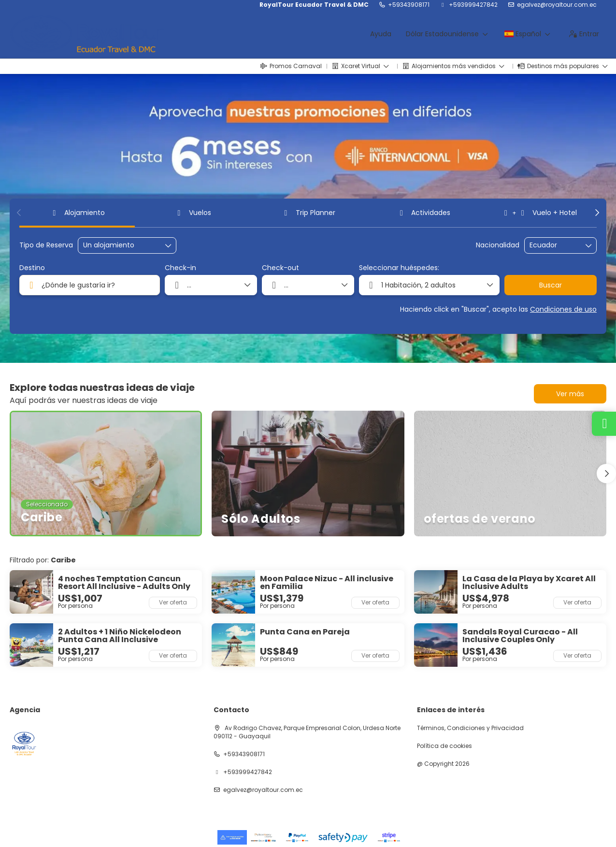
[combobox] (554, 245)
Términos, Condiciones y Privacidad (470, 728)
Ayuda (381, 34)
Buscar (551, 285)
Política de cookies (444, 746)
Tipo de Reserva (46, 245)
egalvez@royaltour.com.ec (557, 5)
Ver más (570, 394)
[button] (19, 213)
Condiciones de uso (563, 309)
